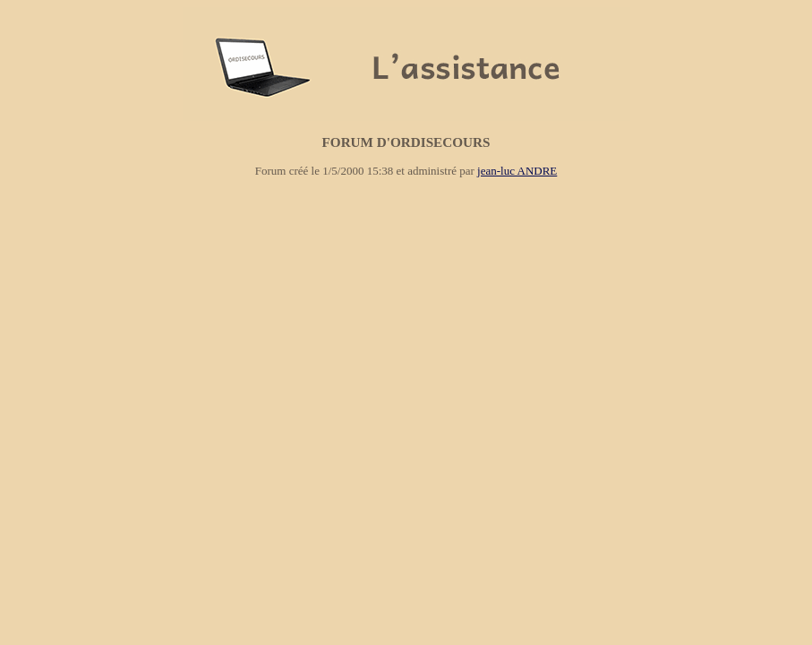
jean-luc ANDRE (517, 171)
